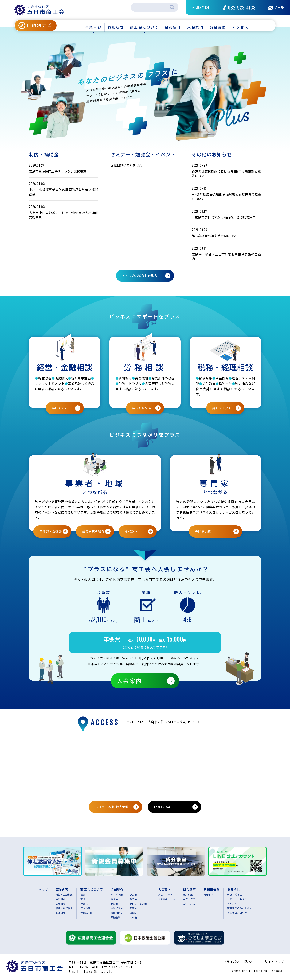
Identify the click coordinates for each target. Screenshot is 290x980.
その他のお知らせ (237, 913)
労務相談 (61, 904)
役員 (83, 895)
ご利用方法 (189, 904)
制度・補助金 (235, 895)
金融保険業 (117, 908)
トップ (43, 890)
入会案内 (195, 27)
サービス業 (117, 895)
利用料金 (188, 895)
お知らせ (116, 27)
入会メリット (165, 895)
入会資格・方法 (167, 899)
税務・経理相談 (64, 908)
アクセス (240, 27)
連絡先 (84, 904)
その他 (133, 917)
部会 (83, 899)
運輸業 (133, 913)
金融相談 (61, 899)
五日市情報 (212, 890)
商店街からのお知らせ (240, 908)
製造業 (133, 899)
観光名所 (208, 895)
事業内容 (93, 27)
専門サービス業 (138, 904)
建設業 (114, 904)
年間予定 (85, 908)
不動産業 (116, 917)
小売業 (133, 895)
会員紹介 (173, 27)
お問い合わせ (201, 8)
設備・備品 (189, 899)
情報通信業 (117, 913)
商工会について (145, 27)
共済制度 (61, 913)
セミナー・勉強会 (237, 899)
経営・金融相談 (64, 895)
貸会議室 (218, 27)
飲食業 (114, 899)
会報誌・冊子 (88, 913)
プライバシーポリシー (239, 962)
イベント (232, 904)
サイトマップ (274, 962)
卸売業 (133, 908)
